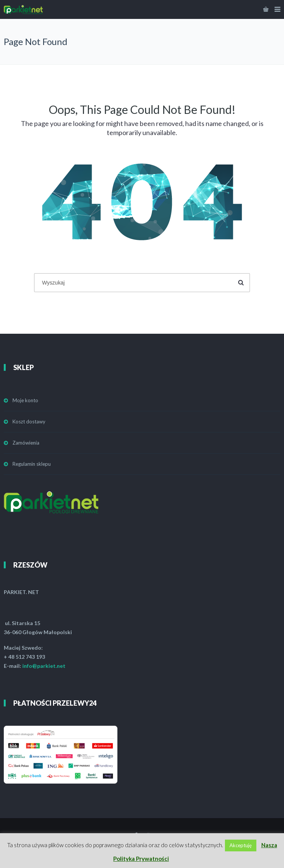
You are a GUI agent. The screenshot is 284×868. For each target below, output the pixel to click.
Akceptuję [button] (241, 845)
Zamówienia (26, 443)
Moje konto (25, 400)
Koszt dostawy (29, 422)
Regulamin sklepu (32, 464)
